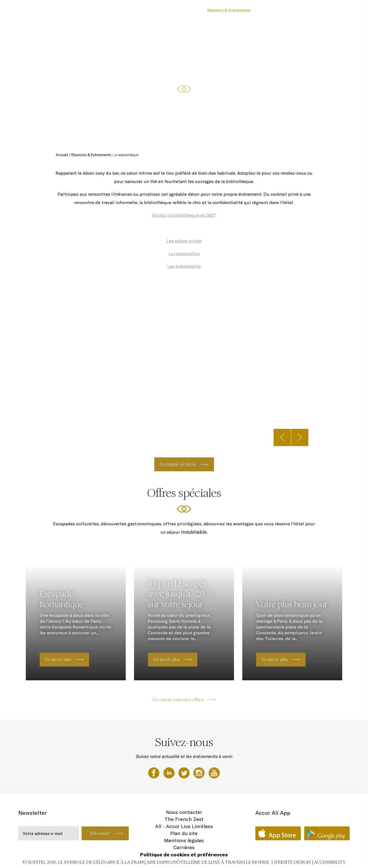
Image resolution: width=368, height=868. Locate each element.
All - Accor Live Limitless (184, 826)
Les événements (184, 266)
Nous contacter (184, 812)
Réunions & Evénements (229, 10)
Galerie (319, 10)
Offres (262, 10)
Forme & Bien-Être (290, 10)
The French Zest (184, 819)
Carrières (184, 847)
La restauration (184, 253)
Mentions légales (184, 840)
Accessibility (330, 862)
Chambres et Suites (145, 10)
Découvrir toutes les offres (178, 700)
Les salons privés (184, 241)
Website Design (292, 862)
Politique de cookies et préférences (184, 855)
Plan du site (184, 833)
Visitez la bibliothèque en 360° (184, 215)
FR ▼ (336, 10)
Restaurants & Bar (185, 10)
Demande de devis (178, 464)
